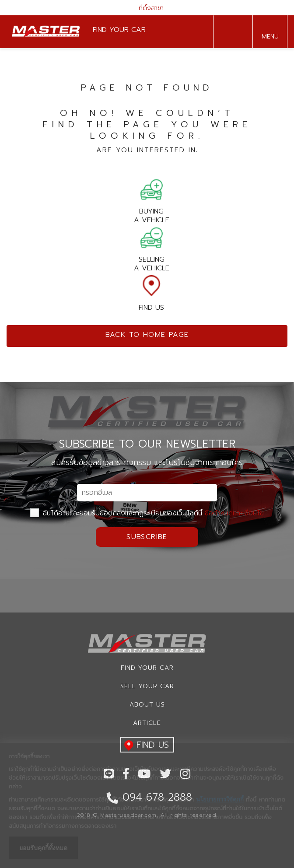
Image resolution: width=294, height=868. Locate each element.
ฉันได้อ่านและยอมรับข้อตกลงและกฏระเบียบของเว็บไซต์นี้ (147, 513)
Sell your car (147, 686)
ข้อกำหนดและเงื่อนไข (234, 513)
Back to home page (147, 335)
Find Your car (147, 668)
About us (147, 705)
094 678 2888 (231, 32)
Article (147, 723)
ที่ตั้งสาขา (147, 8)
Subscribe (147, 537)
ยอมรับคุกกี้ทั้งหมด (43, 848)
